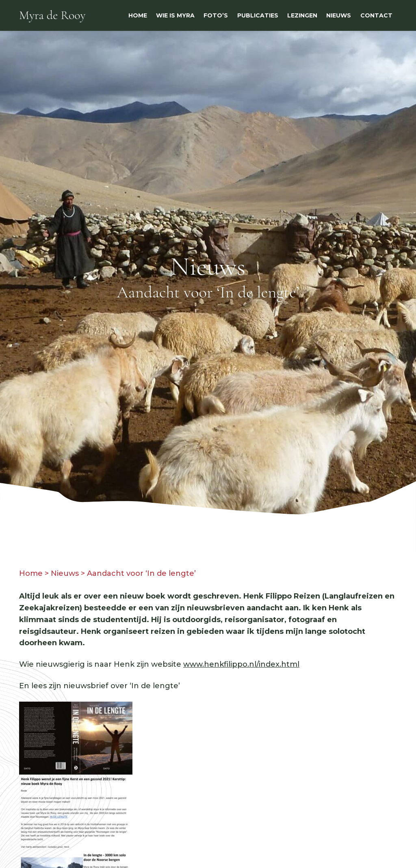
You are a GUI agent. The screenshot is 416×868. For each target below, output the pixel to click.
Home (31, 573)
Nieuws (65, 573)
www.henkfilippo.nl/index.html (241, 664)
